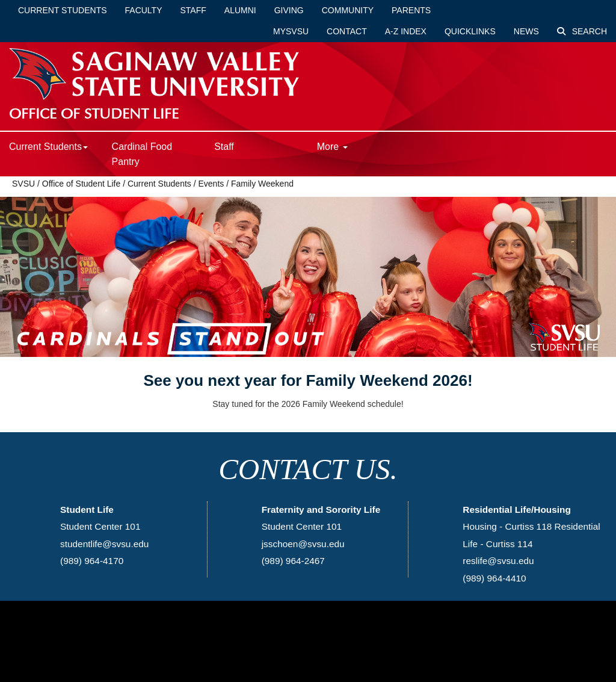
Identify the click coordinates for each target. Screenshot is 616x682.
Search (582, 31)
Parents (411, 10)
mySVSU (291, 31)
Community (348, 10)
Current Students (63, 10)
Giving (289, 10)
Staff (193, 10)
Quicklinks (470, 31)
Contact (347, 31)
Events (211, 184)
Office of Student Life (82, 184)
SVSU (23, 184)
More (332, 147)
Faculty (144, 10)
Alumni (240, 10)
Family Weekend (262, 184)
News (526, 31)
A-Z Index (406, 31)
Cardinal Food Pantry (142, 154)
